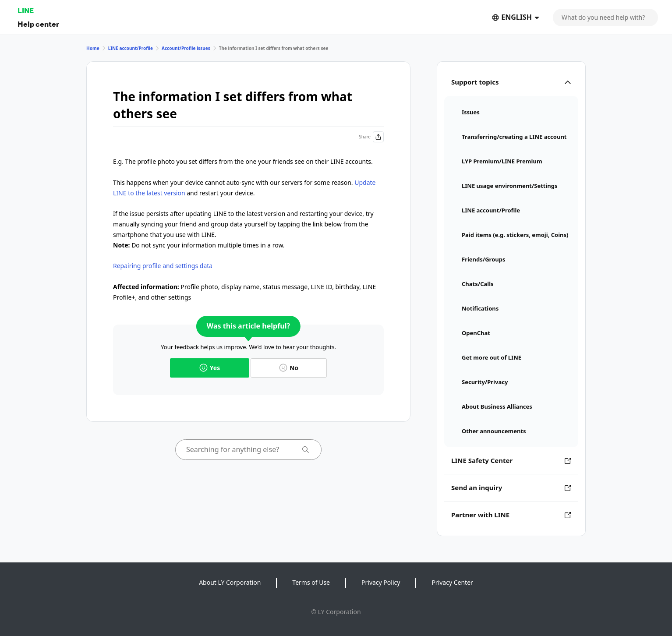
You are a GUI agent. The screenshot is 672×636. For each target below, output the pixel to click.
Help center (38, 24)
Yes (210, 368)
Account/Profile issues (186, 48)
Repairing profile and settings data (163, 266)
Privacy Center (452, 582)
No (289, 368)
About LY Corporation (230, 582)
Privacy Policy (381, 582)
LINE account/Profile (131, 48)
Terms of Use (311, 582)
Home (93, 48)
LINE (26, 10)
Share (371, 137)
